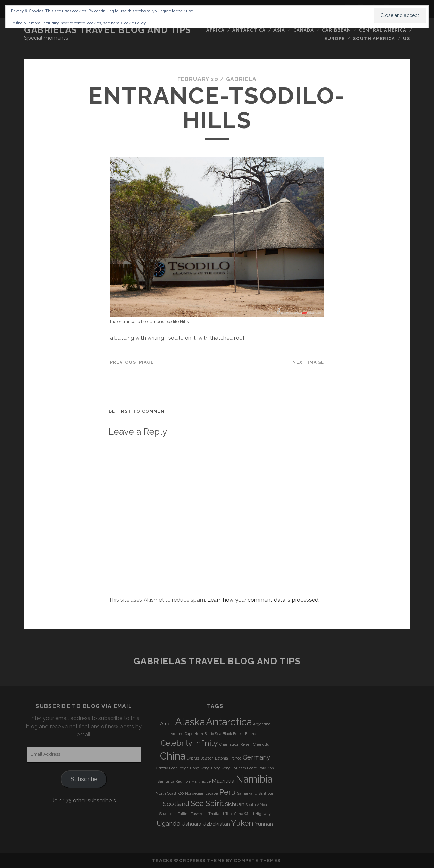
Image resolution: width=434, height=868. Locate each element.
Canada (304, 30)
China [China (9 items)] (173, 756)
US (407, 38)
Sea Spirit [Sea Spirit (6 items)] (207, 803)
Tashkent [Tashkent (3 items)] (199, 814)
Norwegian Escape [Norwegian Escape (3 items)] (201, 793)
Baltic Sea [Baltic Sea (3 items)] (213, 734)
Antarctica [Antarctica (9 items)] (229, 722)
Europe (335, 38)
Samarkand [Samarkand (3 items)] (247, 793)
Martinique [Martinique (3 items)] (201, 781)
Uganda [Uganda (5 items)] (168, 823)
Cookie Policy (134, 23)
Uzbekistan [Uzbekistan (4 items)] (216, 824)
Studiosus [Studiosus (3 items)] (168, 814)
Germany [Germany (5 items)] (256, 757)
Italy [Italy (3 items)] (262, 768)
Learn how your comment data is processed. (263, 600)
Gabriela (241, 79)
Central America (383, 30)
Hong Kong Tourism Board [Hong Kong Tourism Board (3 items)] (234, 768)
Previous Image (132, 362)
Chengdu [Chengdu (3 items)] (261, 744)
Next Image (308, 362)
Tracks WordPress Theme (188, 860)
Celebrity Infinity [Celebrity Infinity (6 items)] (189, 743)
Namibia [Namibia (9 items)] (254, 779)
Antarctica (249, 30)
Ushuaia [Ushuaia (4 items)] (191, 824)
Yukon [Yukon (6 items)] (242, 823)
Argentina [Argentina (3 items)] (262, 724)
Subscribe (84, 779)
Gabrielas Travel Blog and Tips (108, 30)
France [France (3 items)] (235, 758)
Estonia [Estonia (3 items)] (222, 758)
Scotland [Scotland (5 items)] (176, 804)
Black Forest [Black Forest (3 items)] (233, 734)
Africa (215, 30)
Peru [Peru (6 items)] (228, 792)
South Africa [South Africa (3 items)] (256, 805)
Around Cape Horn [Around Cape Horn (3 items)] (187, 734)
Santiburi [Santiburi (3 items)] (267, 793)
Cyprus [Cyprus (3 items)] (193, 758)
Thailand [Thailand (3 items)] (216, 814)
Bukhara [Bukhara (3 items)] (252, 734)
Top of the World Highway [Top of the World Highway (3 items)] (248, 814)
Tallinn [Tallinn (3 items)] (184, 814)
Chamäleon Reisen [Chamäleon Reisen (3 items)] (235, 744)
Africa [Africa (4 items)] (167, 724)
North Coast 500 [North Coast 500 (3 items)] (170, 793)
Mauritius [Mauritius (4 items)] (223, 781)
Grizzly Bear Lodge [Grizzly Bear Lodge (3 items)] (172, 768)
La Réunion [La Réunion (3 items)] (180, 781)
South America (374, 38)
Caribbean (336, 30)
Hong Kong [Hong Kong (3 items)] (200, 768)
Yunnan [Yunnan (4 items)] (264, 824)
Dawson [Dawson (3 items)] (207, 758)
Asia (279, 30)
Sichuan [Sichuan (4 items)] (235, 804)
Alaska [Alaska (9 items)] (190, 722)
